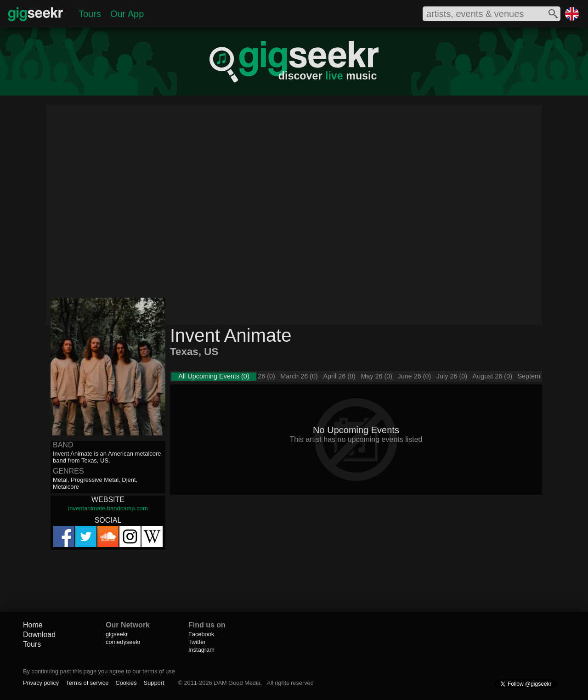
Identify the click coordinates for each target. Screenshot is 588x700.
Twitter (197, 642)
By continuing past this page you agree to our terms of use (99, 671)
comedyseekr (123, 642)
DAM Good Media (237, 683)
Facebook (201, 634)
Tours (90, 14)
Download (39, 635)
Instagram (201, 650)
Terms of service (87, 683)
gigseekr (117, 634)
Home (33, 625)
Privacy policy (41, 683)
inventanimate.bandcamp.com (108, 508)
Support (154, 683)
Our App (127, 14)
